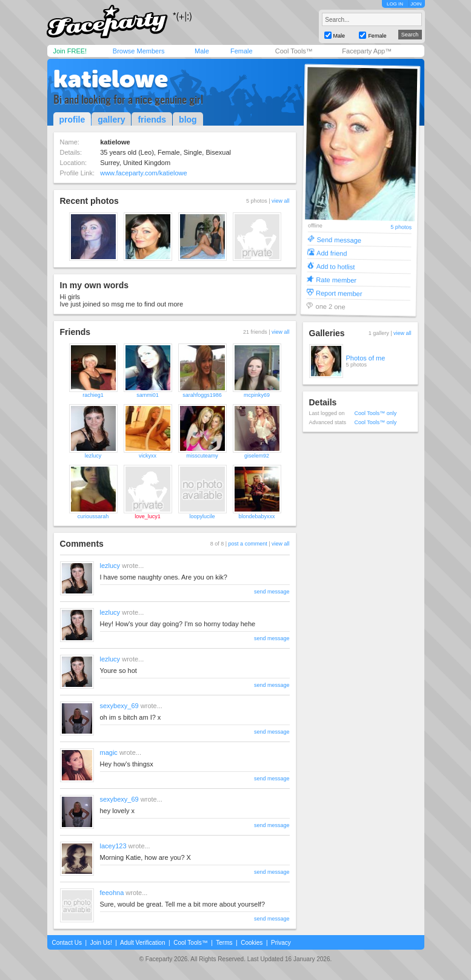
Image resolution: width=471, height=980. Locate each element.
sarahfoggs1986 (202, 395)
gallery (111, 120)
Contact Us (67, 943)
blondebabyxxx (256, 516)
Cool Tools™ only (376, 413)
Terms (224, 943)
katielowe (111, 79)
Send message (339, 239)
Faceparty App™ (367, 51)
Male (202, 51)
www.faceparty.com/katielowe (143, 173)
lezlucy (93, 456)
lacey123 (113, 846)
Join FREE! (70, 51)
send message (272, 592)
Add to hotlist (335, 266)
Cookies (252, 943)
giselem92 (257, 456)
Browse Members (139, 51)
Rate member (336, 279)
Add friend (332, 253)
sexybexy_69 (119, 706)
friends (152, 120)
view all (281, 201)
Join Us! (101, 943)
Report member (339, 293)
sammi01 (148, 395)
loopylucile (202, 516)
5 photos (401, 227)
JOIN (416, 4)
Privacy (281, 943)
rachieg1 (93, 395)
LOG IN (395, 4)
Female (242, 51)
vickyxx (148, 456)
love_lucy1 (148, 516)
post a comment (248, 544)
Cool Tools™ (294, 51)
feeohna (112, 893)
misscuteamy (202, 456)
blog (188, 120)
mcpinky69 (257, 395)
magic (109, 752)
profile (72, 120)
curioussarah (93, 516)
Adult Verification (143, 943)
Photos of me (366, 358)
